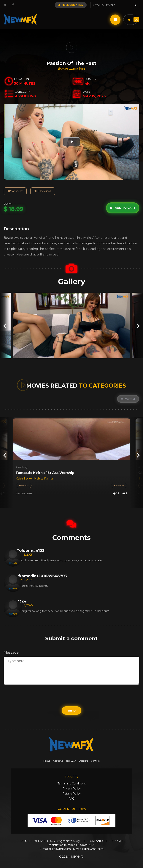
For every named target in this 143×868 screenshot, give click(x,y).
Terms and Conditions (72, 784)
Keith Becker (24, 479)
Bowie (63, 68)
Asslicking (22, 467)
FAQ (72, 799)
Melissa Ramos (44, 479)
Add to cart (123, 208)
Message (11, 653)
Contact (95, 761)
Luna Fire (78, 68)
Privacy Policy (72, 789)
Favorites (43, 191)
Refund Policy (71, 794)
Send (71, 710)
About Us (58, 761)
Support (83, 761)
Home (47, 761)
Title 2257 (71, 761)
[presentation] (5, 326)
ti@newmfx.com (60, 849)
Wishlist (15, 191)
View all (128, 399)
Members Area (71, 5)
